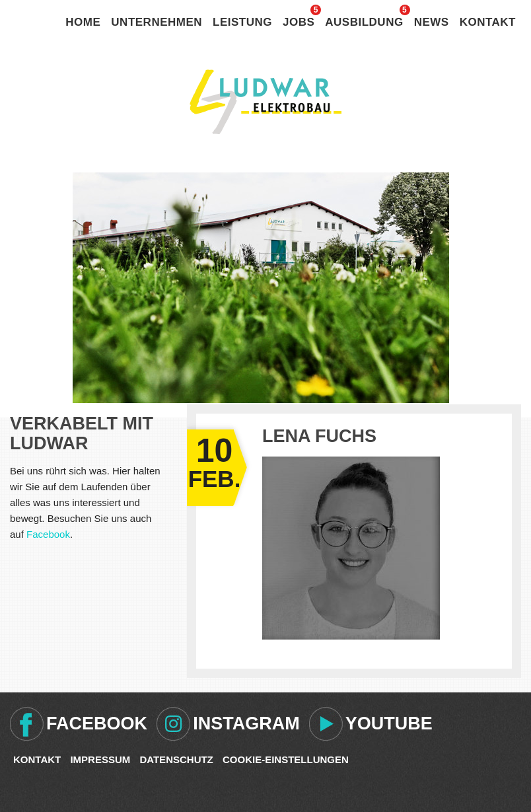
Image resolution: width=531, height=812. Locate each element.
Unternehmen (157, 22)
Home (83, 22)
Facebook (48, 534)
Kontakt (488, 22)
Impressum (100, 759)
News (432, 22)
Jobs (299, 22)
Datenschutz (176, 759)
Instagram (246, 723)
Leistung (242, 22)
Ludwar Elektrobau (265, 102)
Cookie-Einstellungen (286, 759)
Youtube (389, 723)
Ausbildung (364, 22)
